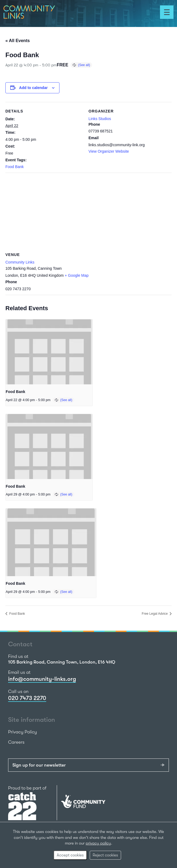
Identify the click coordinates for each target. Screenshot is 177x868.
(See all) (84, 65)
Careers (16, 742)
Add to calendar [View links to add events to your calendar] (34, 88)
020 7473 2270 (27, 698)
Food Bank (15, 167)
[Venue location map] (88, 212)
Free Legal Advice (155, 614)
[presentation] (49, 352)
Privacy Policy (23, 732)
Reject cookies (105, 855)
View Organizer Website (109, 151)
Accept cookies (70, 855)
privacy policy (98, 843)
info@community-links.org (42, 679)
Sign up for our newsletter (39, 765)
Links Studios (100, 119)
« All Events (18, 41)
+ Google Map (77, 275)
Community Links (20, 262)
